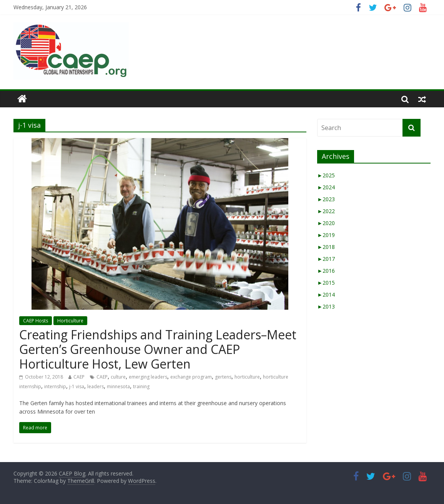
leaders (96, 386)
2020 (326, 223)
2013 (326, 306)
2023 (326, 199)
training (141, 386)
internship (55, 386)
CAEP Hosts (36, 321)
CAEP (79, 377)
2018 (326, 247)
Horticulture (70, 321)
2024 (326, 187)
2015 (326, 283)
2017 (326, 259)
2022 (326, 211)
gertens (223, 377)
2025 (326, 175)
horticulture (247, 377)
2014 (326, 295)
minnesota (118, 386)
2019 (326, 235)
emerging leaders (148, 377)
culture (118, 377)
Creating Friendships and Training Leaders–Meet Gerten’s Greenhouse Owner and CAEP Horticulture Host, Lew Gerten (158, 349)
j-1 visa (77, 386)
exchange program (191, 377)
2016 (326, 271)
